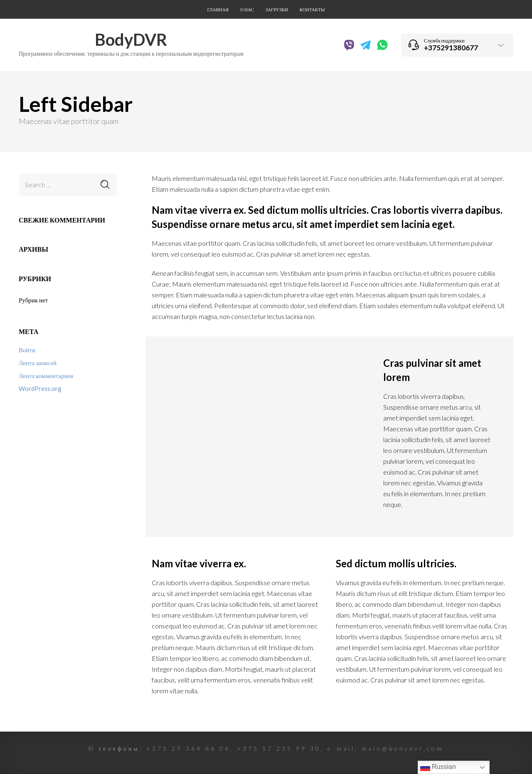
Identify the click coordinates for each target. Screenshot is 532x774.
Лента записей (38, 363)
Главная (218, 9)
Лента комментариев (46, 376)
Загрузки (277, 9)
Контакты (312, 9)
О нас (247, 9)
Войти (27, 350)
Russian (438, 767)
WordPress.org (40, 388)
